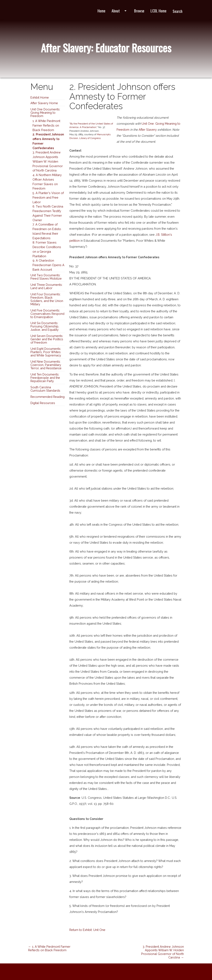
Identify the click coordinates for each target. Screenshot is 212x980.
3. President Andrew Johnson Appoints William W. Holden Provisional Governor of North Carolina (48, 161)
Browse (139, 11)
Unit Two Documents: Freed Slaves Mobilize (46, 277)
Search (178, 11)
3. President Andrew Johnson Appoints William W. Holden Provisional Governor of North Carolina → (163, 952)
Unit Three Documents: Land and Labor (46, 286)
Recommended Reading (48, 397)
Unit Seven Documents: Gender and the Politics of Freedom (47, 339)
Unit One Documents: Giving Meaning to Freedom (45, 113)
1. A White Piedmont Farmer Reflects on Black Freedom (46, 125)
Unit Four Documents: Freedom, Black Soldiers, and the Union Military (47, 299)
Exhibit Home (40, 97)
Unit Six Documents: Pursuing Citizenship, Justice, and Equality (45, 326)
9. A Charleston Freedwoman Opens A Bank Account (48, 265)
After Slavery (148, 130)
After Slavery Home (44, 103)
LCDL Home (158, 11)
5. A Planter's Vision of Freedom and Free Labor (48, 197)
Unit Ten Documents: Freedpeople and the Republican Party (45, 378)
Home (101, 11)
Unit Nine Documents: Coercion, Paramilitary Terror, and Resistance (46, 365)
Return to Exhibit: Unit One (87, 930)
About (120, 11)
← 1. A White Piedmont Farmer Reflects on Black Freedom (49, 948)
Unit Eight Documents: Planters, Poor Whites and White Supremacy (46, 352)
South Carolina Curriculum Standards (45, 389)
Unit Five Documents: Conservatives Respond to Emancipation (47, 314)
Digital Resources (43, 403)
